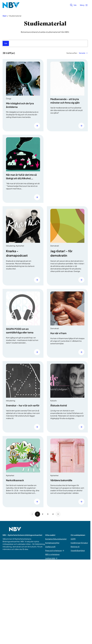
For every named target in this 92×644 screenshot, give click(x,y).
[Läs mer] (37, 126)
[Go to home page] (15, 530)
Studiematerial (15, 16)
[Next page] (58, 514)
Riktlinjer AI (75, 547)
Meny (84, 5)
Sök (73, 5)
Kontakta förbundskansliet (56, 539)
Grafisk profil (50, 547)
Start (5, 16)
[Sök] (6, 43)
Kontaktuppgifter (52, 543)
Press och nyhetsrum (55, 550)
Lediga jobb (51, 558)
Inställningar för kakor (79, 543)
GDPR (73, 539)
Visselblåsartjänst (78, 550)
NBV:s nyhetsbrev (52, 554)
